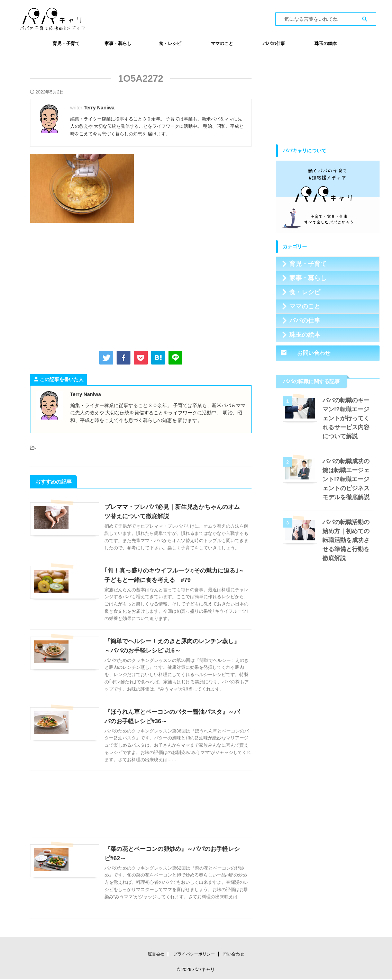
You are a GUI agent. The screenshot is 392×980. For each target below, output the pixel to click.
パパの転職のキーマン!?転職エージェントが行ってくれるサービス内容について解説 (347, 418)
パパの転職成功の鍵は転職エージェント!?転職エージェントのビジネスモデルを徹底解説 (347, 479)
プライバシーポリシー (194, 955)
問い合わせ (234, 955)
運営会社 (156, 955)
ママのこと (222, 43)
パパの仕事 (274, 43)
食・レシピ (170, 43)
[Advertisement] (141, 285)
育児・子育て (66, 43)
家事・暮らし (118, 43)
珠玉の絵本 (326, 43)
